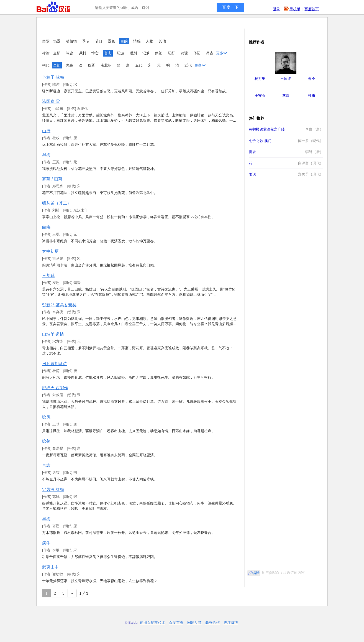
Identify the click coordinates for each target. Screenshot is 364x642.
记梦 (146, 53)
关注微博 (231, 622)
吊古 (210, 53)
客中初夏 (50, 251)
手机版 (295, 9)
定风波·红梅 (53, 489)
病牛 (46, 543)
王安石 (260, 95)
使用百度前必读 (152, 622)
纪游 (121, 53)
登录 (276, 9)
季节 (86, 41)
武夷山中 (50, 567)
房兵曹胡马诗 (55, 364)
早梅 (46, 519)
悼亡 (95, 53)
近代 (188, 65)
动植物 (71, 41)
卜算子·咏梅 (53, 77)
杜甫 (312, 95)
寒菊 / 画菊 (52, 179)
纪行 (171, 53)
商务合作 (212, 622)
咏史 (70, 53)
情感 (137, 41)
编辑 (256, 573)
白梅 (46, 227)
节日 (99, 41)
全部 (57, 53)
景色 (111, 41)
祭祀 (159, 53)
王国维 (286, 79)
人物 (150, 41)
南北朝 (106, 65)
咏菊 (46, 441)
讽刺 (82, 53)
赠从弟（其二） (57, 203)
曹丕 (312, 79)
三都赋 (48, 275)
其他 (162, 41)
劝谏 (184, 53)
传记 (197, 53)
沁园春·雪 (51, 101)
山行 (46, 131)
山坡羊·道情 (53, 334)
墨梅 (46, 155)
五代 (139, 65)
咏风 (46, 417)
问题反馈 (194, 622)
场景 (57, 41)
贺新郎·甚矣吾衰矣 (59, 305)
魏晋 (91, 65)
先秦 (70, 65)
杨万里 (260, 79)
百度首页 (312, 9)
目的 (124, 41)
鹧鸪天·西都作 (55, 388)
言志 (108, 53)
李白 (286, 95)
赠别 (133, 53)
